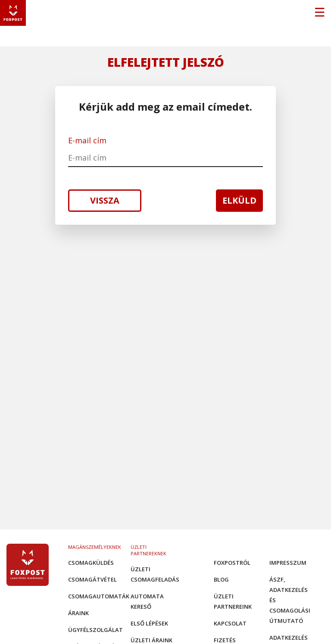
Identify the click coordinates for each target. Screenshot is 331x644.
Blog (221, 579)
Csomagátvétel (92, 579)
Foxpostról (232, 563)
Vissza (105, 201)
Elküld (239, 201)
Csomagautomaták (99, 596)
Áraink (78, 613)
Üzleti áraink (151, 640)
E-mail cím (87, 140)
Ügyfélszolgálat (95, 630)
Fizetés (225, 640)
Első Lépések (149, 623)
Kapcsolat (230, 623)
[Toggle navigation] (319, 13)
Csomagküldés (91, 563)
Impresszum (288, 563)
